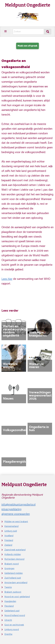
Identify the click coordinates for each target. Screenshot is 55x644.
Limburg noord (12, 630)
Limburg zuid (11, 531)
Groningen (9, 569)
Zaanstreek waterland (15, 550)
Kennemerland (11, 526)
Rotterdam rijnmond (14, 559)
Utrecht (8, 620)
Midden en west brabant (16, 522)
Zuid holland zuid (13, 578)
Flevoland (9, 606)
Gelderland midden (14, 573)
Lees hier (7, 279)
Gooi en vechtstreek (14, 625)
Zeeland (8, 545)
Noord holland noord (15, 615)
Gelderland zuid (12, 611)
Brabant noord (12, 564)
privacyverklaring (11, 509)
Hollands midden (13, 554)
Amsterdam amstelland (16, 583)
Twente (8, 587)
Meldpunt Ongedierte (28, 5)
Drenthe (8, 634)
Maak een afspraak (27, 46)
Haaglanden (10, 601)
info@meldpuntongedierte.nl (18, 505)
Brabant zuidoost (13, 592)
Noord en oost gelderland (17, 597)
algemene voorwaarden (16, 514)
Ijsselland (9, 536)
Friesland (9, 540)
